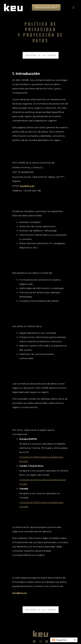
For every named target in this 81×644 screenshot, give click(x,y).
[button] (73, 8)
